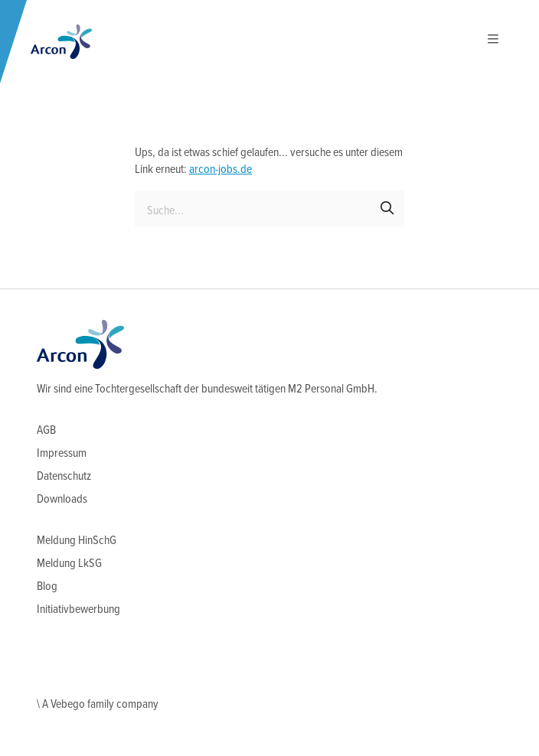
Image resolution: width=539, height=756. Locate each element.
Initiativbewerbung (78, 609)
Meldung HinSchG (77, 541)
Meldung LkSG (69, 564)
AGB (46, 430)
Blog (47, 587)
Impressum (62, 453)
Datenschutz (64, 476)
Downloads (62, 499)
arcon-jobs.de (220, 169)
